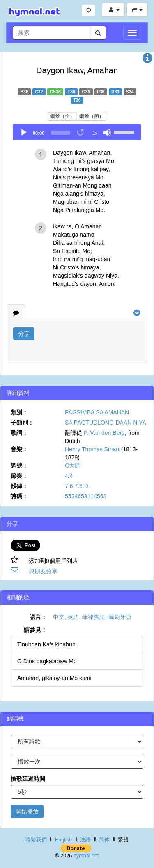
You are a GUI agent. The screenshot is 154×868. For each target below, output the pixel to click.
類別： (19, 412)
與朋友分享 (43, 571)
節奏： (19, 476)
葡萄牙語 (120, 617)
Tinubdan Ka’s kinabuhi (47, 644)
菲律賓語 (94, 617)
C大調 (73, 466)
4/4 (69, 476)
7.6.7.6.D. (77, 486)
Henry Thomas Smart (92, 449)
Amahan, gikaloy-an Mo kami (54, 678)
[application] (77, 132)
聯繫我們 (36, 840)
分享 (24, 334)
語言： (38, 617)
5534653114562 (86, 496)
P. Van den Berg (104, 433)
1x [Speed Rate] (95, 133)
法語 (85, 840)
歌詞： (19, 433)
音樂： (19, 449)
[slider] (61, 133)
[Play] (24, 133)
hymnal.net (86, 856)
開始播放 (27, 811)
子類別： (22, 423)
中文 (59, 617)
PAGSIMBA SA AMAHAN (97, 412)
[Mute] (107, 133)
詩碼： (19, 496)
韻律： (19, 486)
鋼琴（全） (62, 116)
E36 (71, 92)
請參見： (35, 630)
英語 (73, 617)
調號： (19, 466)
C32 (39, 92)
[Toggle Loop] (81, 133)
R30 (115, 92)
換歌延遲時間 (28, 779)
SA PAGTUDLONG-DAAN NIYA (106, 423)
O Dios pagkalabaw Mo (47, 661)
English (63, 840)
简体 (104, 840)
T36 (77, 100)
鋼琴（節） (92, 116)
